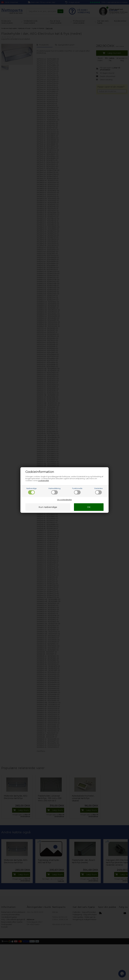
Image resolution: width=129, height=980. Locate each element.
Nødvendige (31, 491)
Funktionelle (77, 491)
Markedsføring (54, 491)
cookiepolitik (43, 481)
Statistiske (98, 491)
